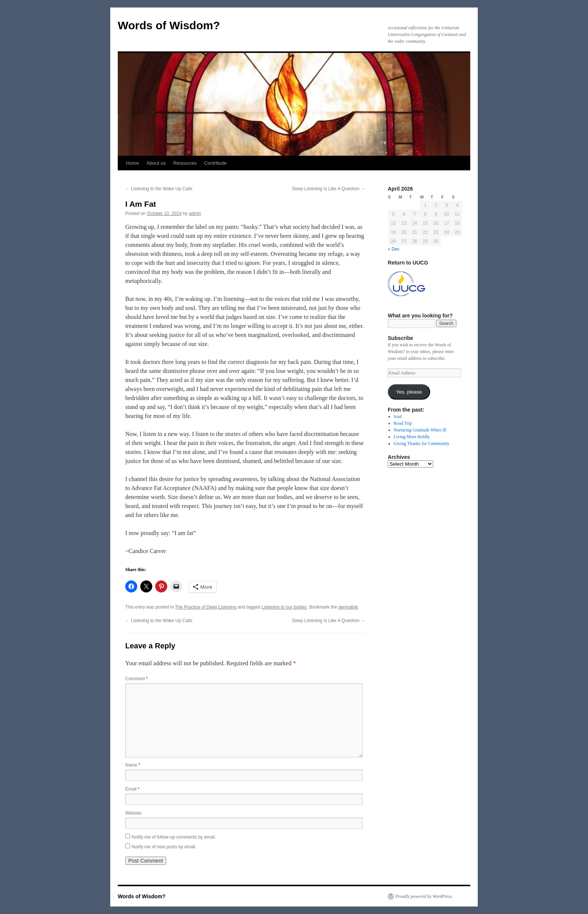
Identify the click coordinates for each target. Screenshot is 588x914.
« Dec (394, 249)
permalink (348, 607)
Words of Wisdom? (169, 25)
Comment (136, 679)
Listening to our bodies (284, 607)
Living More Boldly (412, 437)
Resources (185, 163)
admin (195, 213)
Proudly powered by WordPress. (424, 896)
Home (133, 163)
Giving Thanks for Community (422, 443)
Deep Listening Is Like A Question (329, 189)
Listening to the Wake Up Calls (159, 189)
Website (133, 813)
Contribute (215, 163)
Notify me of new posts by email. (164, 847)
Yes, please (409, 392)
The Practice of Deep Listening (206, 607)
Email (132, 789)
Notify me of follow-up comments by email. (174, 837)
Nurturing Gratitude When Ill (420, 430)
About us (156, 163)
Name (133, 765)
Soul (398, 416)
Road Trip (403, 423)
